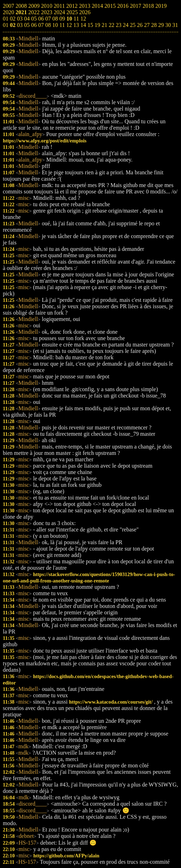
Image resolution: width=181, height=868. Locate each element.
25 (133, 25)
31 (175, 25)
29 (161, 25)
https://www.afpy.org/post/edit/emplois (45, 141)
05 (27, 25)
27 (147, 25)
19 (97, 25)
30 (168, 25)
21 (104, 25)
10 (55, 25)
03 (20, 25)
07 (41, 25)
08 (48, 25)
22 (111, 25)
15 (90, 25)
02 (13, 25)
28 (154, 25)
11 (62, 25)
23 (118, 25)
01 (6, 25)
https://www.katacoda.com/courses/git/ (111, 702)
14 (83, 25)
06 (34, 25)
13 (76, 25)
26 (140, 25)
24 (125, 25)
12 (69, 25)
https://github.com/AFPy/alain (66, 856)
